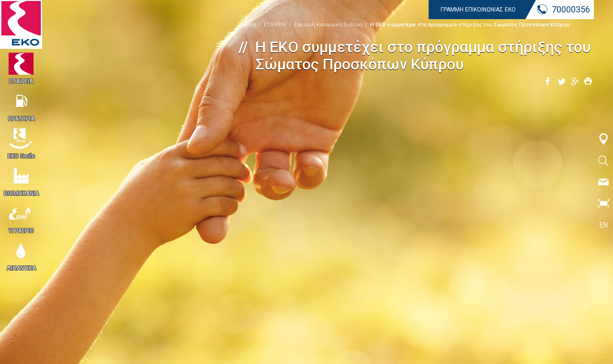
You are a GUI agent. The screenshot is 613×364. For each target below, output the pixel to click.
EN (604, 225)
